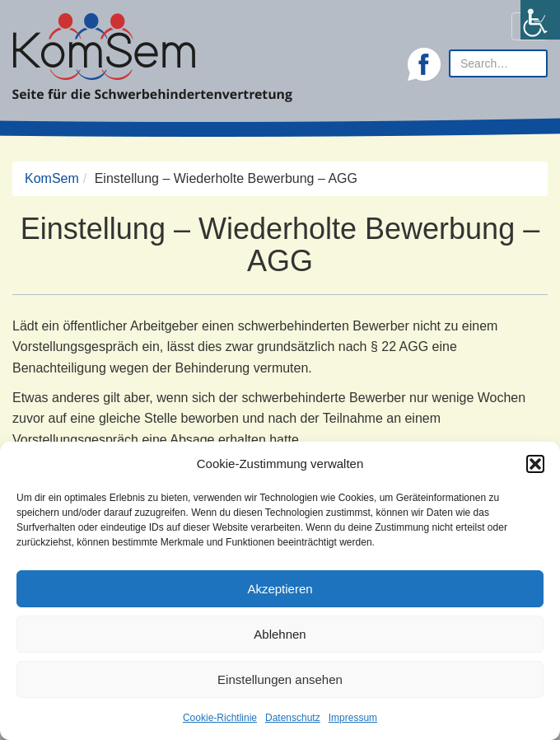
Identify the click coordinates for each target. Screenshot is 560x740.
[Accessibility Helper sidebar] (540, 20)
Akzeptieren (280, 589)
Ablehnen (280, 634)
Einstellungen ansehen (280, 679)
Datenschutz (293, 718)
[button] (535, 464)
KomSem (52, 178)
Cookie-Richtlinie (220, 718)
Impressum (353, 718)
